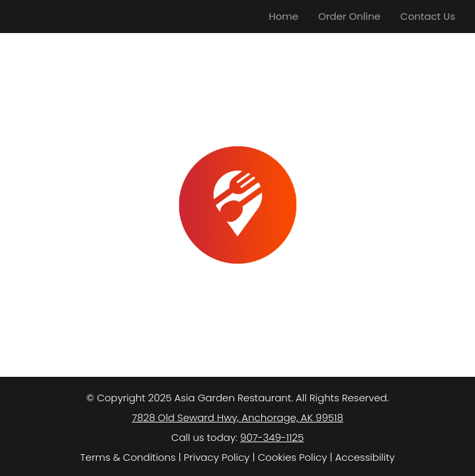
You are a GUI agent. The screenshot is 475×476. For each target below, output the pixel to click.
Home (283, 16)
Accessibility (365, 457)
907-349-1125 (272, 437)
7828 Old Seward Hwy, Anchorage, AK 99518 (237, 417)
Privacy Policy (217, 457)
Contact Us (428, 16)
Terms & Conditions (128, 457)
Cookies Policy (292, 457)
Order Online (349, 16)
